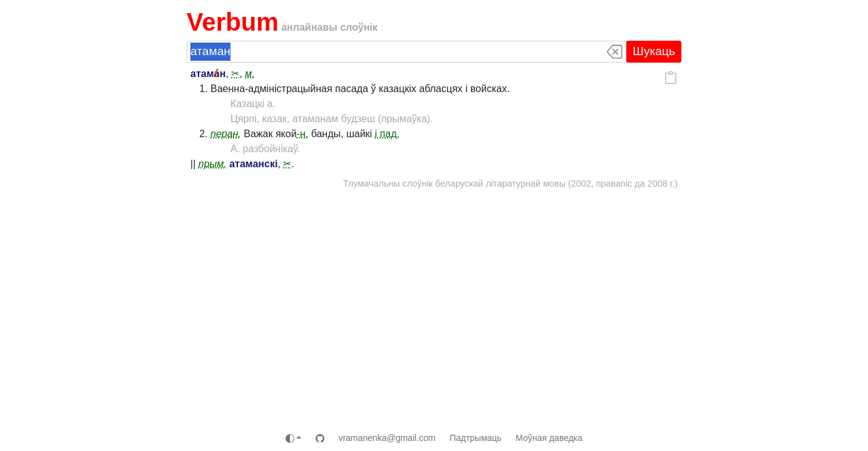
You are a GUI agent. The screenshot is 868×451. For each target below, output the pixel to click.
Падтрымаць (476, 438)
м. (250, 74)
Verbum (233, 22)
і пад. (387, 134)
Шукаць (654, 51)
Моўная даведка (549, 438)
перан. (226, 134)
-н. (303, 134)
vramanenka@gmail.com (387, 438)
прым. (213, 164)
